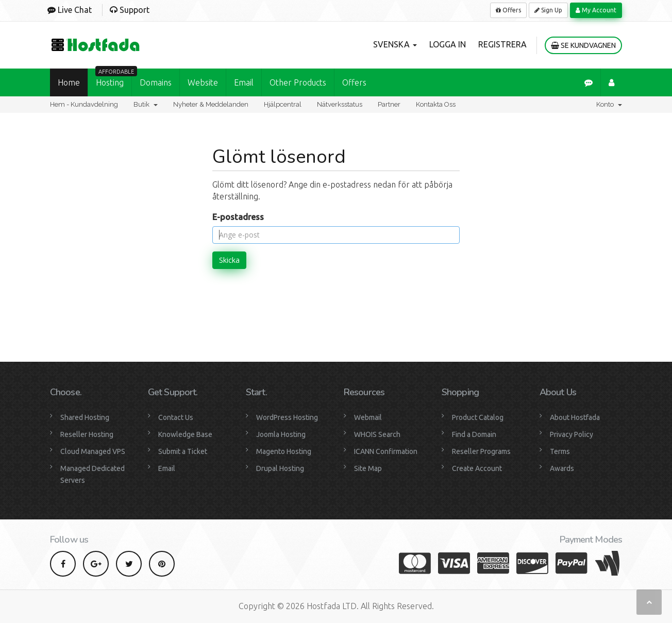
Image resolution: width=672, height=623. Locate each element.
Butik (146, 104)
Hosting (113, 78)
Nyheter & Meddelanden (211, 104)
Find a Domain (474, 434)
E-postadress (238, 217)
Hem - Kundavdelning (84, 104)
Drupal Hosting (280, 468)
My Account (596, 10)
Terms (560, 451)
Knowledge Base (185, 434)
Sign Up (548, 10)
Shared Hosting (85, 417)
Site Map (368, 468)
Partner (389, 104)
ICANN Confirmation (386, 451)
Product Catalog (478, 417)
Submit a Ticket (183, 451)
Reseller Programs (481, 451)
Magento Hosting (284, 451)
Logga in (448, 44)
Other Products (298, 82)
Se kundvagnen (583, 45)
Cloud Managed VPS (93, 451)
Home (69, 82)
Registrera (502, 44)
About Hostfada (575, 417)
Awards (562, 468)
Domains (156, 82)
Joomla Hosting (281, 434)
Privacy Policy (572, 434)
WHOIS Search (377, 434)
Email (244, 82)
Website (203, 82)
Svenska (395, 44)
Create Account (477, 468)
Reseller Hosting (87, 434)
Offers (508, 10)
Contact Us (176, 417)
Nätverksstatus (340, 104)
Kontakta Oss (436, 104)
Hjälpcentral (283, 104)
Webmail (368, 417)
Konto (609, 104)
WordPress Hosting (287, 417)
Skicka (229, 260)
